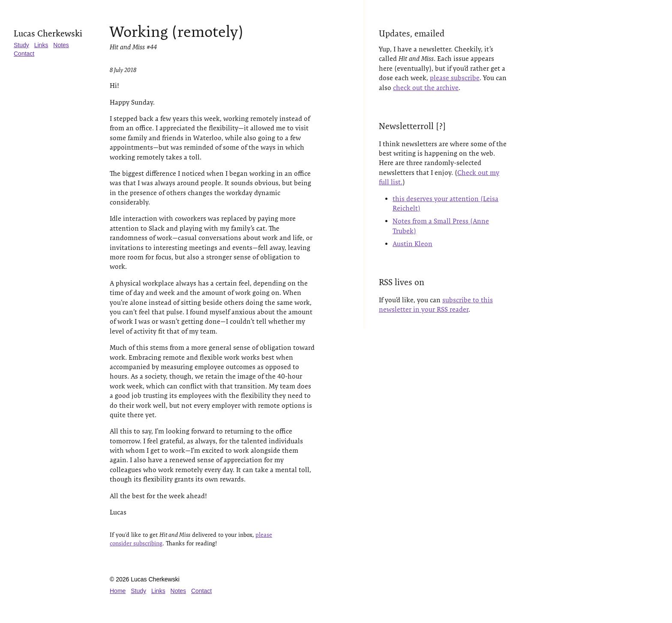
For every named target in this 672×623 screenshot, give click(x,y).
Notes (61, 45)
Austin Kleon (412, 244)
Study (21, 45)
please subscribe (455, 78)
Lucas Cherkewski (48, 33)
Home (118, 591)
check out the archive (426, 88)
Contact (24, 54)
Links (41, 45)
